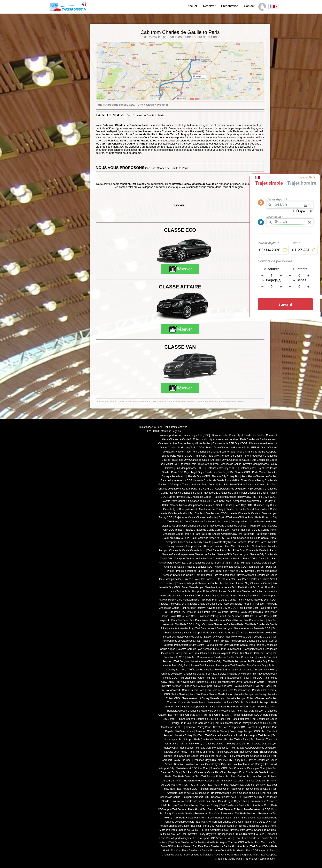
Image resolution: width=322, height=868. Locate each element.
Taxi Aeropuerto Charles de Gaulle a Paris (201, 719)
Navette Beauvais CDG (200, 567)
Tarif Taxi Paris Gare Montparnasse (215, 575)
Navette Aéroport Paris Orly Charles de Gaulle (209, 633)
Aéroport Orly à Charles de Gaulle (230, 460)
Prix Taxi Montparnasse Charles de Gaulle (210, 657)
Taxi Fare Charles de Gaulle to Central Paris (251, 538)
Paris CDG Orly (180, 472)
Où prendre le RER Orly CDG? (230, 443)
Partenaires (251, 859)
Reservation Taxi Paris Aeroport (239, 814)
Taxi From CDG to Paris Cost (226, 670)
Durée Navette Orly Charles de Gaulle (190, 497)
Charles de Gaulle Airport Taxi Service (205, 674)
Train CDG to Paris (201, 448)
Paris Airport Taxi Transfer (230, 665)
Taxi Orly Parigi (249, 703)
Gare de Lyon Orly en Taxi (233, 801)
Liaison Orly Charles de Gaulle (253, 583)
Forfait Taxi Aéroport (230, 616)
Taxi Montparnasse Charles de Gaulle (249, 756)
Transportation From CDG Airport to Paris (241, 834)
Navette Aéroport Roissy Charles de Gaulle (251, 698)
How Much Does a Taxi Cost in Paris (246, 546)
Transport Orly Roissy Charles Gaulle (181, 637)
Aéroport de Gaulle (231, 456)
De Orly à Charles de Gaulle (186, 493)
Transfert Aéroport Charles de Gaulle (197, 583)
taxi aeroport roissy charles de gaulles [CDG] (185, 435)
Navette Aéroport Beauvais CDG (252, 628)
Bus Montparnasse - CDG (190, 468)
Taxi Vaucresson (184, 731)
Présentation (230, 6)
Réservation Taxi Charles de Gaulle (251, 789)
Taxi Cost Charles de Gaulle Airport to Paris (206, 563)
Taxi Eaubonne (188, 678)
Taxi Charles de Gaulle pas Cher (247, 768)
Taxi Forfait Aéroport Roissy (234, 678)
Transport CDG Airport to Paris (215, 838)
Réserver (209, 6)
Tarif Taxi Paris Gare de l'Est (197, 723)
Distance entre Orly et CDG (222, 468)
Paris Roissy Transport (210, 546)
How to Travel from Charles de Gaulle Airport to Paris (205, 452)
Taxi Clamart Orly (257, 665)
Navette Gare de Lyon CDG (260, 600)
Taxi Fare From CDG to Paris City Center (242, 485)
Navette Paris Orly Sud (175, 665)
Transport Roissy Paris (198, 727)
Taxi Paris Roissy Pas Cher (189, 818)
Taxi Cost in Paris (246, 657)
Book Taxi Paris (267, 707)
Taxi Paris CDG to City (188, 624)
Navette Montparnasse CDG (231, 567)
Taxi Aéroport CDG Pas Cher (192, 768)
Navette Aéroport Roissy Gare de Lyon (204, 698)
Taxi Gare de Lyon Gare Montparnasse (228, 690)
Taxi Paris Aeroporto (234, 661)
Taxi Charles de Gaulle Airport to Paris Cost (245, 805)
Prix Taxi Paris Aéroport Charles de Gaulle (243, 641)
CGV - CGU (152, 431)
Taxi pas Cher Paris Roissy (183, 805)
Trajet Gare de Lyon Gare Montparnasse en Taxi (209, 587)
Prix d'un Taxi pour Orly (213, 756)
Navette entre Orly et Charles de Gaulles (253, 830)
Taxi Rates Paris (217, 550)
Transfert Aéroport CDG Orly (260, 809)
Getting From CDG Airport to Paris (256, 851)
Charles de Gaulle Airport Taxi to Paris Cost (208, 686)
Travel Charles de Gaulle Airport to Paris (236, 855)
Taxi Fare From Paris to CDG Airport (236, 707)
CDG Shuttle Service (176, 694)
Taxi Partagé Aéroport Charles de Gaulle (253, 748)
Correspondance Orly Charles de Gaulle (253, 522)
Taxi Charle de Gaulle (186, 756)
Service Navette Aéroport (238, 604)
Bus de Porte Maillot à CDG (177, 456)
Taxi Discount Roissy (230, 809)
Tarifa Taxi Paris (241, 563)
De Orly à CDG (262, 637)
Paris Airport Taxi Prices (257, 735)
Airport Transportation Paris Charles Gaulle (231, 818)
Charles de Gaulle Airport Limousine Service (187, 855)
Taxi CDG (257, 678)
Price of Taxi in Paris (199, 612)
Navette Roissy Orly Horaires (246, 612)
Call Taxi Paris (262, 686)
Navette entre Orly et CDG (221, 608)
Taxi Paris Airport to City (216, 715)
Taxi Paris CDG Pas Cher (229, 781)
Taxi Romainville (243, 686)
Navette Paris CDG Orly (173, 604)
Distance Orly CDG (265, 505)
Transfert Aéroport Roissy (198, 781)
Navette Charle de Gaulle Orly (205, 604)
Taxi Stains (246, 653)
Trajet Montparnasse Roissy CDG (232, 497)
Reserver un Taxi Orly (207, 814)
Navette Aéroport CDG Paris (197, 707)
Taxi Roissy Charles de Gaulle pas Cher (194, 801)
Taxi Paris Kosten (266, 534)
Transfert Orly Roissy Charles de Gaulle (201, 744)
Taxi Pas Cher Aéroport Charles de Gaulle (219, 822)
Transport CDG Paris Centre (211, 731)
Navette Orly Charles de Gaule (221, 493)
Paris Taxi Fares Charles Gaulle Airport (212, 694)
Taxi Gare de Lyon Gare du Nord (223, 735)
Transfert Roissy (209, 805)
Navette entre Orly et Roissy (226, 620)
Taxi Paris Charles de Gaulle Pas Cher (204, 772)
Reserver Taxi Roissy (186, 764)
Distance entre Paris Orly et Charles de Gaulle (238, 435)
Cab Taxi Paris (262, 653)
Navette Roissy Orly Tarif (189, 735)
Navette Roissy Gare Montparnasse (179, 600)
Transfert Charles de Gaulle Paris (186, 703)
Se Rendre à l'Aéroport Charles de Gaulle (222, 489)
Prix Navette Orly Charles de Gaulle (196, 682)
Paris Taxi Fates (257, 542)
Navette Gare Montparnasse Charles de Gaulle (188, 554)
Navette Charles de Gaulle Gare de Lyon (207, 530)
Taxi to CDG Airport (227, 752)
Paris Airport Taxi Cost (250, 587)
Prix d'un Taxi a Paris (264, 690)
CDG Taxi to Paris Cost (256, 616)
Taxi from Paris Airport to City (184, 715)
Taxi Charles (197, 513)
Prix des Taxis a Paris (237, 740)
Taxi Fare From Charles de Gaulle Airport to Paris (210, 653)
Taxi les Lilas (227, 583)
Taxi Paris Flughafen (238, 719)
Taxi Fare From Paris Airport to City (223, 571)
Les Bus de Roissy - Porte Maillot (192, 443)
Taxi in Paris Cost (248, 608)
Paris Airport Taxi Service (202, 809)
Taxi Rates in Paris (207, 641)
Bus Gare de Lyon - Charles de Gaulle (220, 464)
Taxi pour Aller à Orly (202, 826)
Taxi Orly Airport (249, 752)
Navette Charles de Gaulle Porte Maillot (217, 480)
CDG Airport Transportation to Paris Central (192, 485)
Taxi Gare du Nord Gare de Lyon (214, 628)
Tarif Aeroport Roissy (193, 608)
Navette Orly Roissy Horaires (230, 542)
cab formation (267, 859)
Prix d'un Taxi (191, 579)
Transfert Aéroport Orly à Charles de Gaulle (235, 793)
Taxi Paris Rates (207, 616)
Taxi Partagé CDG (187, 789)
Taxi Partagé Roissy (212, 777)
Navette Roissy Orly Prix (202, 834)
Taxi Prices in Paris (255, 620)
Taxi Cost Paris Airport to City (208, 538)
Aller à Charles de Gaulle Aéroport (256, 452)
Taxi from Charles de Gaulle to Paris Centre (204, 522)
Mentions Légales (171, 431)
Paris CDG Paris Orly (207, 456)
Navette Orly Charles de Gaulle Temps (224, 596)
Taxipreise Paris (257, 526)
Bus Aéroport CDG (216, 513)
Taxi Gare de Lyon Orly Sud (216, 764)
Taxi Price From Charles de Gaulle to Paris (252, 550)
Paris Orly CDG (243, 505)
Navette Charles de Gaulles (244, 513)
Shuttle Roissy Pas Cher (172, 834)
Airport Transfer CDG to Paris (237, 842)
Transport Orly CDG (205, 760)
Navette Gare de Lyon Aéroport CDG (198, 649)
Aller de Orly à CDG (199, 476)
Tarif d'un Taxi (256, 567)
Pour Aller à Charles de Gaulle (259, 476)
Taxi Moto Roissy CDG (239, 637)
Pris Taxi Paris (220, 612)
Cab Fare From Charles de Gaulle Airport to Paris (221, 846)
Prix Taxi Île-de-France (195, 670)
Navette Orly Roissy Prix (242, 674)
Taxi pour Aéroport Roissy (261, 777)
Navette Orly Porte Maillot (173, 513)
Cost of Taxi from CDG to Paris (236, 517)
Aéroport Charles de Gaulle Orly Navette (189, 542)
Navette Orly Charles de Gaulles (228, 526)
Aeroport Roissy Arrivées (247, 501)
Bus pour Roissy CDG (205, 591)
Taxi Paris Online (235, 777)
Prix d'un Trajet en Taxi (189, 571)
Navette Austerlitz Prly (181, 628)
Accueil (192, 6)
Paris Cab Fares (222, 501)
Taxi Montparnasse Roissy (248, 764)
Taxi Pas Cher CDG (195, 785)
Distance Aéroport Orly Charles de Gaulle (185, 526)
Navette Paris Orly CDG (187, 596)
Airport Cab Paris (172, 781)
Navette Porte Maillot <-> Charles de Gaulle (186, 501)
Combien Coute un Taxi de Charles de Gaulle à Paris (246, 826)
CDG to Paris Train (186, 464)
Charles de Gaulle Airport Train (243, 509)
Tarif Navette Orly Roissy (262, 661)
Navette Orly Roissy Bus (226, 476)
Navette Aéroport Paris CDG (223, 703)
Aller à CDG (269, 509)
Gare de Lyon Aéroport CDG (176, 480)
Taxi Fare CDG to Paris (176, 538)
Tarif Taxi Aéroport (231, 649)
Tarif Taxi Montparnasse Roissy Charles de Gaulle (242, 723)
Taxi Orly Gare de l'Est (238, 744)
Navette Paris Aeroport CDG (229, 727)
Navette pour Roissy (176, 752)
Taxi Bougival (182, 661)
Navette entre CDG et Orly (206, 661)
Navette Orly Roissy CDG (232, 760)
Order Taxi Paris (207, 678)
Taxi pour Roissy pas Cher (214, 789)
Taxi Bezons (257, 740)
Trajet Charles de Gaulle (254, 493)
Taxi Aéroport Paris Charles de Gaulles (201, 740)
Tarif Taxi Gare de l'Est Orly (260, 781)
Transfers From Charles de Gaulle (256, 633)
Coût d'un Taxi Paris (193, 690)
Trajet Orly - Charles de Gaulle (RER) (212, 472)
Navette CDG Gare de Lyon (232, 554)
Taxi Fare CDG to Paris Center (218, 579)
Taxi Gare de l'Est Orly (252, 785)
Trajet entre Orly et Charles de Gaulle (196, 517)
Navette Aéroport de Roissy (251, 694)
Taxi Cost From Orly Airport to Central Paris (231, 645)
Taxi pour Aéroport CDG (196, 797)
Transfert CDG (219, 768)
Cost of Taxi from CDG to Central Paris (254, 530)
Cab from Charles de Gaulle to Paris (223, 624)
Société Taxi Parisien (202, 665)
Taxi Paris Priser (199, 620)
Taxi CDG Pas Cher (170, 785)
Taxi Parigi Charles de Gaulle (176, 814)
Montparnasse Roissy (211, 509)
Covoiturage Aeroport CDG (245, 731)
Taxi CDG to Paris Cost (183, 616)
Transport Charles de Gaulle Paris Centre (197, 559)
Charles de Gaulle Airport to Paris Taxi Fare (187, 534)
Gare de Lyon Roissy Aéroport (180, 509)
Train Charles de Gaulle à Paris (232, 448)
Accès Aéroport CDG (225, 534)
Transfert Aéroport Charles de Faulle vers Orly (193, 711)
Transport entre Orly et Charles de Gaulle (241, 682)
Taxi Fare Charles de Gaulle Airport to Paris (194, 842)
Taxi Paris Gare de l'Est (186, 777)
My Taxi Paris (247, 534)
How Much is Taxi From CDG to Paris (244, 559)
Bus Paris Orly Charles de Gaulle (191, 460)
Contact (249, 6)
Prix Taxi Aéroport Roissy (214, 830)
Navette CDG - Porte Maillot (250, 472)
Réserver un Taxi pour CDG (227, 797)
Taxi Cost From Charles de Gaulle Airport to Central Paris (203, 851)
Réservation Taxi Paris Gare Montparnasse (204, 748)
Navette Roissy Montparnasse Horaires (192, 505)
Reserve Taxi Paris (231, 711)
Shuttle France (224, 505)
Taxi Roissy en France (202, 752)
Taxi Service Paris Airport (262, 596)
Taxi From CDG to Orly (258, 822)
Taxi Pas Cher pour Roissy (223, 785)
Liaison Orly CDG (214, 637)
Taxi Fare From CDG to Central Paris (222, 600)
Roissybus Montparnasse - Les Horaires (216, 439)
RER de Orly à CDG (264, 497)
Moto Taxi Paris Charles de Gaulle (179, 830)
